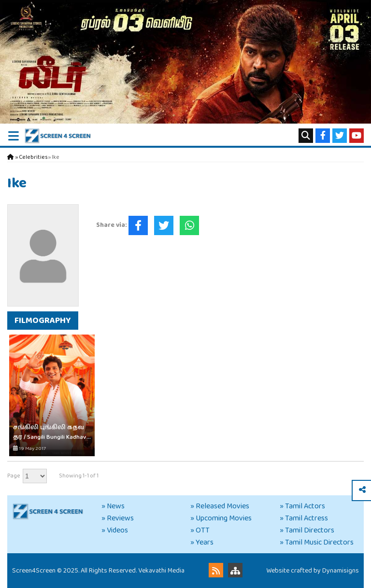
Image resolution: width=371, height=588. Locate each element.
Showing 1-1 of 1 (79, 476)
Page (14, 476)
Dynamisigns (341, 571)
